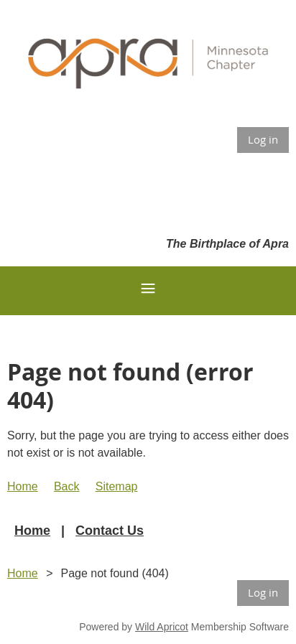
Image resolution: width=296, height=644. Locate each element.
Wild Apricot (162, 627)
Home (23, 486)
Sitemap (117, 486)
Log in (263, 139)
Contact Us (110, 531)
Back (67, 486)
